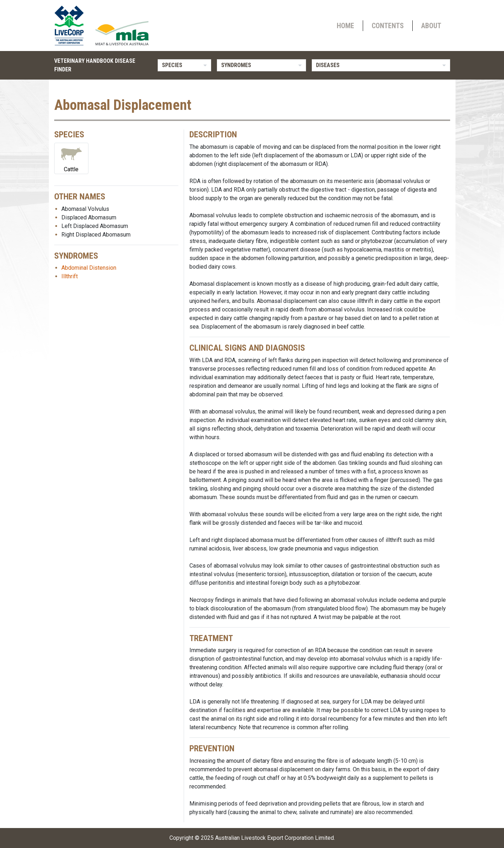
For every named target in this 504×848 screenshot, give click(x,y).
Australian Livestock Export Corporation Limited (274, 838)
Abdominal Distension (89, 268)
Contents (388, 26)
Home (345, 26)
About (431, 26)
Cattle (71, 158)
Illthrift (70, 276)
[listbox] (184, 65)
